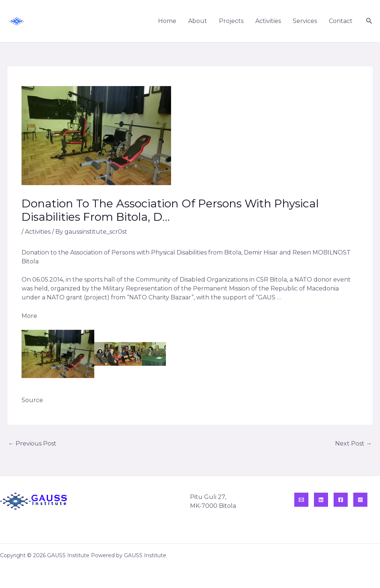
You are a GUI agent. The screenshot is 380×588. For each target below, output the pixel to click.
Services (305, 21)
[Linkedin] (321, 500)
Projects (231, 21)
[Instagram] (360, 500)
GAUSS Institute (60, 21)
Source (32, 400)
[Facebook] (341, 500)
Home (167, 21)
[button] (369, 21)
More (29, 316)
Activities (268, 21)
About (198, 21)
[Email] (301, 500)
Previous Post (32, 444)
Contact (341, 21)
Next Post (353, 444)
